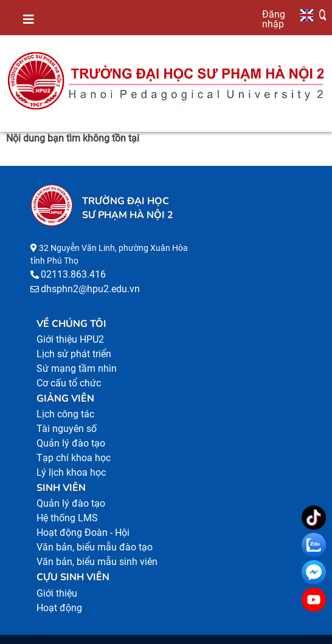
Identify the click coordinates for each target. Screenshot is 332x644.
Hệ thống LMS (67, 518)
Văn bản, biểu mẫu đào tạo (95, 547)
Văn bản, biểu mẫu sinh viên (97, 562)
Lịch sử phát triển (74, 354)
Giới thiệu (57, 593)
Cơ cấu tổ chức (69, 383)
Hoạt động (59, 608)
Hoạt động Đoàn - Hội (83, 533)
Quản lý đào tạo (71, 443)
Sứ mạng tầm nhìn (77, 368)
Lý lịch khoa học (71, 472)
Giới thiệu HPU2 (70, 339)
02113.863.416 (73, 274)
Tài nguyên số (67, 429)
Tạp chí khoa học (74, 458)
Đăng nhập (274, 19)
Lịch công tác (65, 414)
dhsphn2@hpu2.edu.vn (90, 289)
